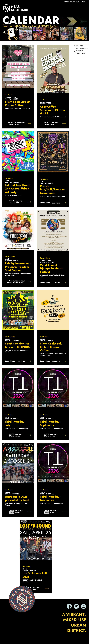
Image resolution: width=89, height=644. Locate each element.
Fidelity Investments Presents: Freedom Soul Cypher (18, 267)
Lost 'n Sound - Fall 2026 (35, 575)
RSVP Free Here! (54, 124)
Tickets (58, 283)
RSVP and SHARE (19, 435)
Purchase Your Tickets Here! (19, 282)
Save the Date (19, 202)
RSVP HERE (22, 361)
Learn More (11, 124)
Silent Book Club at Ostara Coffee (17, 103)
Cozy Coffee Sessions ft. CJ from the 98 (52, 110)
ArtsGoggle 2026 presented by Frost (17, 498)
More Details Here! (20, 124)
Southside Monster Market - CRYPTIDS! (18, 345)
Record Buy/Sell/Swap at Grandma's (52, 189)
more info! (56, 361)
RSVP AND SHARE (19, 512)
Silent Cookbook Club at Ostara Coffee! (51, 347)
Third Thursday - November (51, 498)
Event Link (56, 203)
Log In (83, 2)
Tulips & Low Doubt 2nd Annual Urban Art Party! (18, 188)
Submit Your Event (72, 2)
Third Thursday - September (51, 423)
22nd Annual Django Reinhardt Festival (52, 268)
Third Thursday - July (16, 423)
